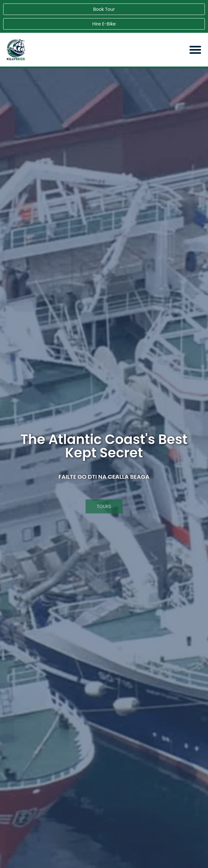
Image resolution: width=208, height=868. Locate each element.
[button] (195, 50)
